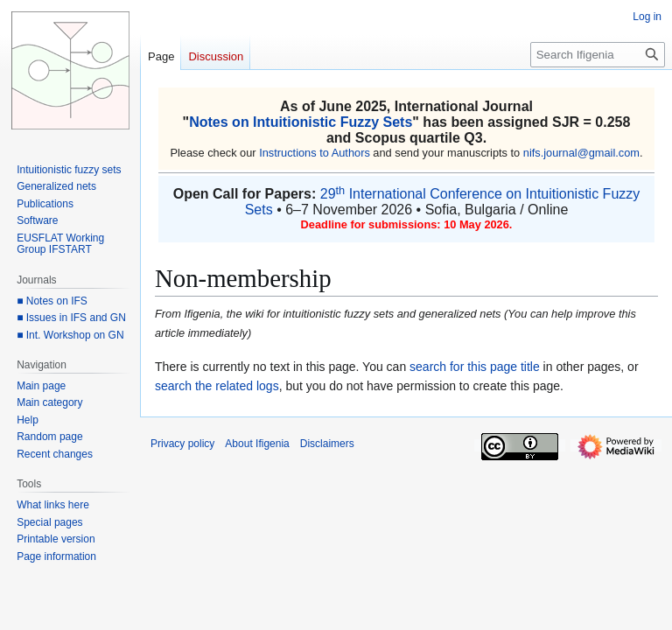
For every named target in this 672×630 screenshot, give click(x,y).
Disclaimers (327, 444)
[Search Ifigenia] (598, 55)
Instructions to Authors (315, 153)
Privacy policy (182, 444)
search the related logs (217, 386)
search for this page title (475, 367)
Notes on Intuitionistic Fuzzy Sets (301, 122)
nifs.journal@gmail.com (581, 153)
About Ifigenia (257, 444)
